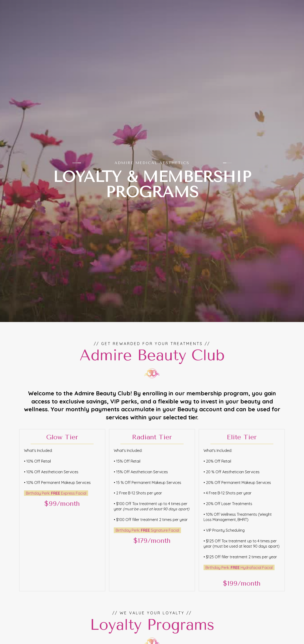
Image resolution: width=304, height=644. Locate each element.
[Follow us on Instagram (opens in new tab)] (282, 5)
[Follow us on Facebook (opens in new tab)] (289, 5)
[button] (288, 19)
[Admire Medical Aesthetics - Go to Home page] (39, 19)
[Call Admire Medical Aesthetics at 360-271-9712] (261, 5)
